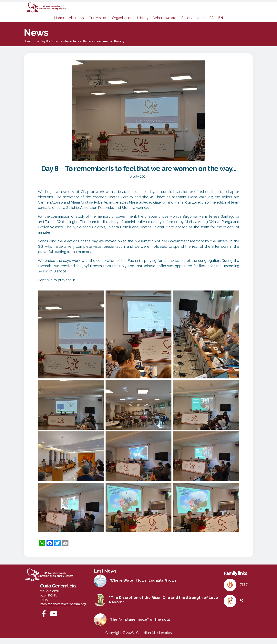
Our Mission (98, 24)
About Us (76, 24)
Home (59, 24)
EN (221, 24)
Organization (122, 24)
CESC (244, 590)
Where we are (165, 24)
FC (241, 606)
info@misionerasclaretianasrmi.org (63, 610)
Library (143, 24)
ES (211, 24)
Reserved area (193, 24)
